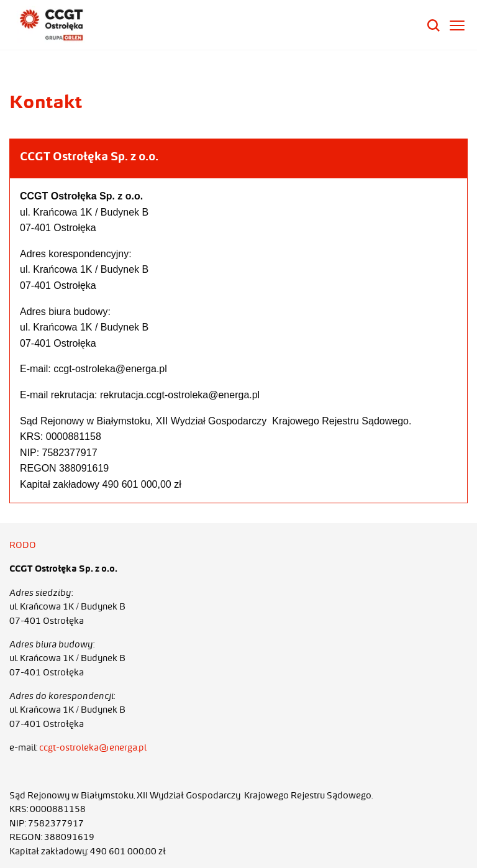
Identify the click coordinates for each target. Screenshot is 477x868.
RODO (23, 545)
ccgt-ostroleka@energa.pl (93, 747)
